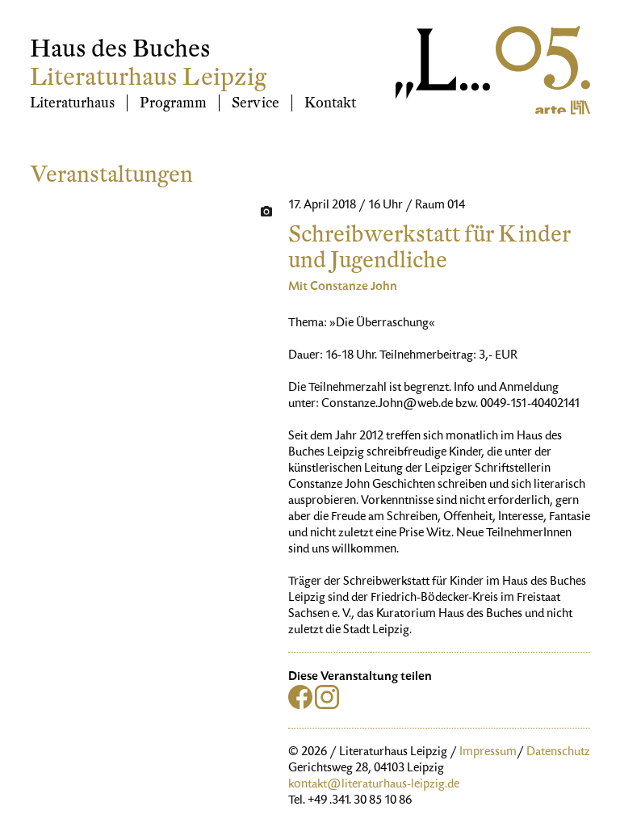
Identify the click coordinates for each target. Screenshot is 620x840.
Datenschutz (558, 753)
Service (256, 103)
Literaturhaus (72, 103)
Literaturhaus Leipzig (148, 77)
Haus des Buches (120, 49)
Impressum (488, 753)
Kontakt (330, 103)
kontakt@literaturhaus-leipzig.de (374, 785)
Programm (173, 103)
